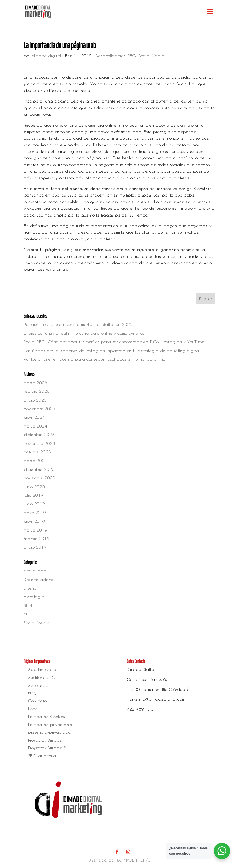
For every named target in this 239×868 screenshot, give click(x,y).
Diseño (30, 588)
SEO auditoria (42, 756)
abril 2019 (34, 521)
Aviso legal (39, 685)
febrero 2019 (37, 538)
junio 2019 (34, 504)
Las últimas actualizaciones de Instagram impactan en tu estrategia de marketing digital (112, 350)
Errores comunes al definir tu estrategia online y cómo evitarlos (84, 333)
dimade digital (46, 56)
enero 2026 (35, 400)
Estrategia (34, 596)
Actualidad (35, 571)
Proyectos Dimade (45, 740)
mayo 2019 (35, 513)
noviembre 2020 (40, 478)
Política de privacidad (50, 724)
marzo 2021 (36, 460)
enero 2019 (35, 547)
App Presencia (42, 669)
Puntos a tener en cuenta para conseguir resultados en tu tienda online (95, 359)
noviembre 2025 (40, 409)
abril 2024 (34, 417)
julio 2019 (34, 495)
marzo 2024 (36, 426)
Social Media (152, 56)
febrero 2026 (37, 391)
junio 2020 (34, 487)
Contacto (37, 701)
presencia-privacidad (50, 732)
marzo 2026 (36, 383)
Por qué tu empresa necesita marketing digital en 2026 (78, 324)
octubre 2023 (37, 452)
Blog (32, 693)
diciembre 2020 (39, 469)
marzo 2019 (36, 530)
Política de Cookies (46, 716)
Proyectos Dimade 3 (47, 748)
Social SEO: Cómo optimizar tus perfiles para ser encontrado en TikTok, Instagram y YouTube (114, 342)
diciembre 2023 (39, 434)
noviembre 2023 (40, 443)
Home (33, 708)
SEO (132, 56)
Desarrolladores (111, 56)
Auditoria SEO (42, 677)
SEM (28, 605)
